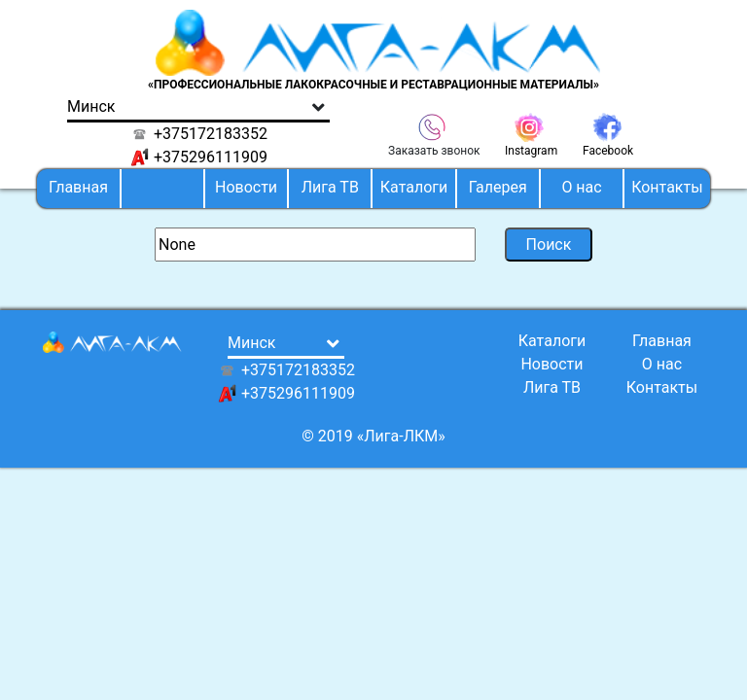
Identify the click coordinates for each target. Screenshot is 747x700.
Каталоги (414, 187)
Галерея (498, 187)
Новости (246, 187)
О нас (581, 187)
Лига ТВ (330, 187)
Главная (78, 187)
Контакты (667, 187)
